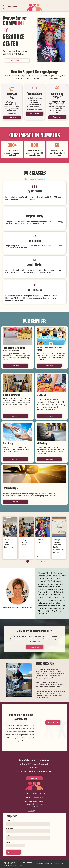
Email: (8, 835)
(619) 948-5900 (37, 797)
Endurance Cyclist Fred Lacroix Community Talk (9, 545)
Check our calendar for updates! (34, 179)
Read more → (9, 557)
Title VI (32, 811)
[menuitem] (39, 864)
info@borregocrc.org (38, 793)
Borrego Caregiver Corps (25, 542)
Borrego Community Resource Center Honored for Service (58, 546)
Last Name (9, 828)
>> (29, 811)
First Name (9, 821)
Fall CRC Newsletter (41, 541)
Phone (8, 843)
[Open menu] (65, 7)
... (38, 561)
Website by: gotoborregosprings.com (13, 866)
